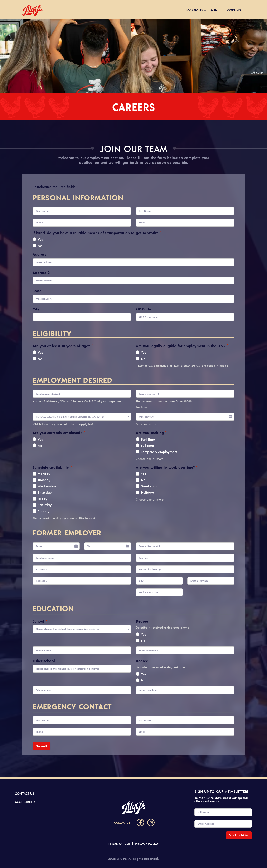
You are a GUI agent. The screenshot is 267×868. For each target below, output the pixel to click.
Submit (42, 746)
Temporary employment (159, 452)
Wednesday (47, 486)
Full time (147, 445)
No (40, 245)
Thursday (45, 492)
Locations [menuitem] (194, 10)
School (40, 621)
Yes (40, 239)
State (37, 291)
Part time (148, 439)
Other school (44, 661)
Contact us (25, 793)
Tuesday (44, 480)
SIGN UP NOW (239, 835)
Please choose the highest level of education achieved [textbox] (68, 629)
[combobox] (133, 299)
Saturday (45, 505)
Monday (44, 473)
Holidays (148, 492)
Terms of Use (119, 843)
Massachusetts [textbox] (44, 299)
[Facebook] (140, 823)
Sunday (44, 511)
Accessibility (25, 802)
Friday (43, 498)
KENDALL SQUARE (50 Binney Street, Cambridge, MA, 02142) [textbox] (70, 417)
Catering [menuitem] (234, 10)
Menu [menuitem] (215, 10)
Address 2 (41, 272)
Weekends (149, 486)
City (36, 309)
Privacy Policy (147, 843)
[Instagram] (151, 823)
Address (39, 254)
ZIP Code (143, 309)
